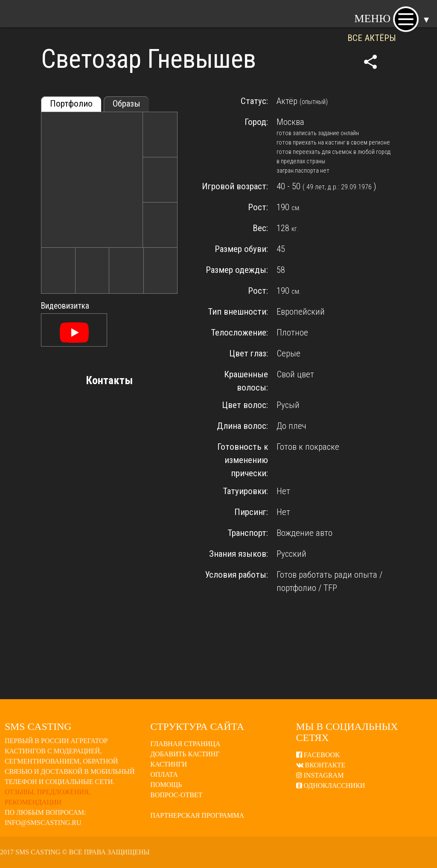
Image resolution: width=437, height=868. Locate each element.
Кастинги (169, 764)
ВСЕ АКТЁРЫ (372, 38)
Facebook (318, 755)
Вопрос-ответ (176, 795)
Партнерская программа (197, 815)
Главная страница (185, 744)
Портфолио (71, 104)
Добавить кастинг (185, 754)
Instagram (320, 775)
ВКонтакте (321, 765)
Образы (127, 104)
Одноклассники (331, 786)
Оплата (164, 774)
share (370, 62)
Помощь (166, 785)
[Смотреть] (74, 333)
